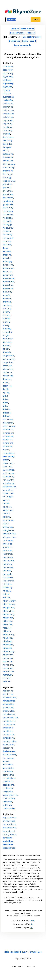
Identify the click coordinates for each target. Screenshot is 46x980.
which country (9, 601)
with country (8, 635)
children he (8, 107)
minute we (7, 446)
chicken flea (8, 100)
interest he (8, 285)
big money (8, 83)
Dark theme (30, 966)
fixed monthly (9, 181)
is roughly (7, 332)
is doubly (7, 309)
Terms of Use (35, 952)
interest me (8, 288)
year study (7, 675)
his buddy (7, 221)
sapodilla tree (9, 848)
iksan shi (7, 251)
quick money (8, 473)
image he (7, 255)
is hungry (7, 315)
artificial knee (9, 821)
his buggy (7, 224)
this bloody (8, 557)
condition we (9, 738)
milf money (8, 419)
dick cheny (7, 140)
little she (7, 413)
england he (8, 171)
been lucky (8, 70)
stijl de (6, 524)
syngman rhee (9, 537)
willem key (7, 621)
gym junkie (8, 204)
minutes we (8, 436)
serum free (8, 490)
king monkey (9, 359)
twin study (7, 587)
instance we (8, 268)
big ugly (6, 90)
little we (6, 416)
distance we (8, 157)
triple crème (8, 581)
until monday (9, 808)
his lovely (7, 231)
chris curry (8, 130)
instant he (7, 272)
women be (7, 658)
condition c (8, 731)
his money (7, 235)
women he (7, 661)
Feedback (15, 952)
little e (6, 403)
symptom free (9, 534)
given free (7, 184)
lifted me (7, 379)
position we (8, 788)
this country (8, 561)
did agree (7, 147)
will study (7, 631)
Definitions (14, 41)
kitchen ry (7, 372)
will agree (7, 628)
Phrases (31, 33)
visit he (6, 594)
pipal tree (7, 467)
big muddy (7, 87)
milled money (9, 426)
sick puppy (8, 497)
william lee (7, 624)
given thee (8, 191)
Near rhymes (27, 29)
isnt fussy (7, 305)
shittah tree (8, 493)
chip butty (7, 124)
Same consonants (22, 45)
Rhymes (15, 29)
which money (9, 604)
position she (8, 785)
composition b (9, 824)
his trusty (7, 245)
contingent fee (9, 741)
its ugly (6, 349)
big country (8, 73)
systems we (8, 540)
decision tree (9, 751)
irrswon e (7, 298)
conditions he (9, 721)
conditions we (9, 724)
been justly (8, 67)
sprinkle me (8, 520)
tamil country (9, 798)
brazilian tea (8, 711)
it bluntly (7, 352)
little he (6, 409)
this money (8, 567)
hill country (8, 208)
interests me (8, 278)
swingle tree (8, 530)
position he (8, 781)
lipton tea (7, 386)
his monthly (8, 238)
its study (7, 345)
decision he (8, 748)
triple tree (7, 584)
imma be (7, 258)
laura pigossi (9, 831)
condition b (8, 728)
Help (7, 952)
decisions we (8, 745)
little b (6, 396)
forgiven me (8, 758)
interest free (8, 282)
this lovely (7, 564)
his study (7, 241)
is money (7, 329)
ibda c (5, 248)
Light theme (17, 966)
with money (8, 645)
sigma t (6, 500)
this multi (7, 571)
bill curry (7, 93)
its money (7, 342)
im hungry (7, 261)
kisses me (7, 366)
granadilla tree (9, 828)
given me (7, 188)
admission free (10, 697)
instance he (8, 265)
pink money (8, 463)
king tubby (8, 362)
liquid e (6, 389)
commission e (9, 714)
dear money (8, 137)
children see (8, 110)
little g (6, 406)
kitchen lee (8, 369)
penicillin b (8, 838)
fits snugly (7, 174)
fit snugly (7, 177)
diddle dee (7, 144)
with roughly (9, 651)
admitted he (8, 704)
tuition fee (7, 802)
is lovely (6, 322)
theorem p (8, 554)
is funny (6, 312)
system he (7, 547)
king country (9, 356)
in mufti (6, 295)
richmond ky (8, 477)
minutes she (8, 433)
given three (8, 194)
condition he (8, 734)
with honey (8, 638)
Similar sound (29, 41)
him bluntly (8, 211)
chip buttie (8, 120)
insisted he (8, 765)
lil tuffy (6, 382)
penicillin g (8, 841)
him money (8, 214)
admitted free (9, 701)
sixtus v (6, 513)
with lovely (8, 641)
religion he (8, 792)
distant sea (8, 161)
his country (8, 228)
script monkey (9, 487)
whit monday (9, 614)
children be (8, 103)
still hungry (8, 527)
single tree (8, 510)
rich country (8, 480)
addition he (8, 691)
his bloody (7, 218)
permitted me (9, 778)
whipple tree (8, 608)
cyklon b (7, 134)
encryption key (10, 755)
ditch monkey (9, 164)
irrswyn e (7, 302)
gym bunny (8, 201)
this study (7, 574)
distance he (8, 154)
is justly (6, 319)
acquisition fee (9, 818)
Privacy (24, 952)
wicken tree (8, 618)
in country (7, 292)
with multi (7, 648)
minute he (7, 440)
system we (7, 550)
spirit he (7, 517)
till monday (8, 577)
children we (8, 117)
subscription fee (10, 795)
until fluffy (7, 805)
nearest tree (8, 453)
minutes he (8, 429)
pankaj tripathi (10, 834)
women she (8, 665)
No (32, 924)
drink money (8, 167)
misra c (6, 450)
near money (9, 456)
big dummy (8, 77)
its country (8, 339)
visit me (6, 598)
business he (8, 97)
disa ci (5, 151)
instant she (8, 275)
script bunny (8, 483)
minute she (8, 443)
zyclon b (6, 678)
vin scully (7, 591)
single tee (7, 507)
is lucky (6, 325)
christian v (7, 127)
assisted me (8, 708)
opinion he (8, 771)
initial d (6, 761)
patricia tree (8, 775)
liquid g (6, 392)
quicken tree (8, 470)
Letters (33, 920)
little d (6, 399)
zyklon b (7, 682)
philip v (6, 460)
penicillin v (8, 844)
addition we (8, 694)
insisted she (8, 768)
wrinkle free (8, 671)
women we (8, 668)
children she (8, 114)
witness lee (8, 655)
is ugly (6, 335)
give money (8, 198)
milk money (8, 423)
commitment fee (10, 718)
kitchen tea (8, 376)
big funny (7, 80)
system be (7, 544)
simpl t (6, 503)
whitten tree (8, 611)
